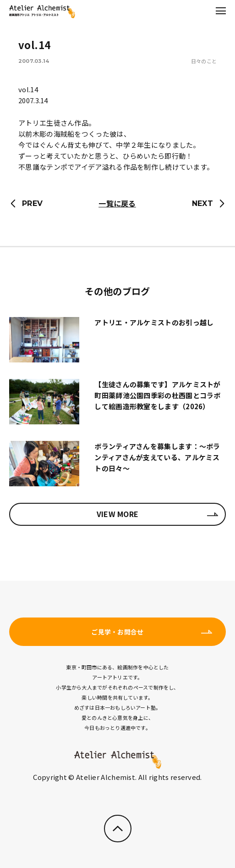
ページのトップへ (118, 829)
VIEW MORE (118, 514)
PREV (32, 203)
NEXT (202, 203)
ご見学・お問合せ (117, 632)
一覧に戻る (117, 203)
